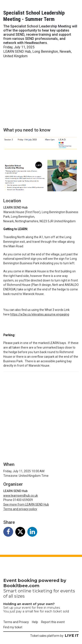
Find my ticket (13, 627)
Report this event (53, 622)
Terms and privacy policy (20, 509)
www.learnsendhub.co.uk (21, 496)
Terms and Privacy (16, 622)
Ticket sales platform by (54, 636)
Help (35, 622)
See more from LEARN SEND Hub (26, 504)
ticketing (42, 591)
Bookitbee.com (21, 586)
